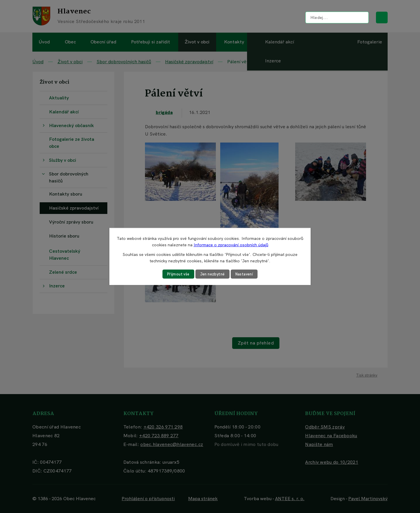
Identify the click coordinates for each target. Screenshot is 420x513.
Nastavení (247, 274)
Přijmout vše (176, 274)
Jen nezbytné (212, 274)
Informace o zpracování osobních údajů (231, 245)
